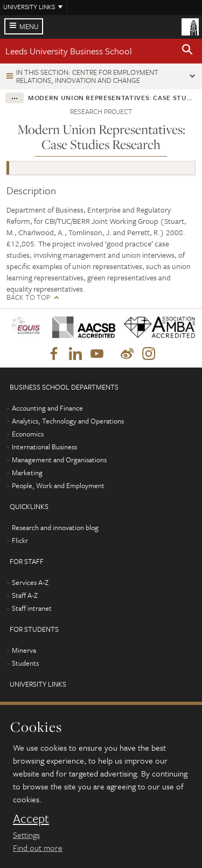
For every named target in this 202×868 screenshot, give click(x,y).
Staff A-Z (25, 595)
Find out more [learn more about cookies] (38, 848)
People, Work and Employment (58, 485)
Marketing (27, 472)
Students (25, 663)
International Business (44, 447)
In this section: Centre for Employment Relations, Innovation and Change (87, 76)
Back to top (28, 297)
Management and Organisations (59, 460)
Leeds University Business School (69, 51)
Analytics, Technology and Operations (68, 421)
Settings (26, 835)
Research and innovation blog (55, 527)
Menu (29, 26)
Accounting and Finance (47, 408)
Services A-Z (30, 582)
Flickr (20, 540)
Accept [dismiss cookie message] (31, 818)
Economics (28, 434)
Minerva (24, 650)
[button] (187, 51)
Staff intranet (32, 608)
